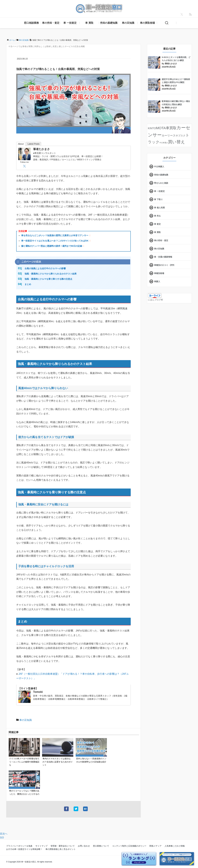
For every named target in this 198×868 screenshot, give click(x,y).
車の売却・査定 (51, 23)
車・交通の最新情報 (163, 257)
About (21, 144)
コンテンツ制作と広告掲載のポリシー (129, 846)
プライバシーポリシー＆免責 (19, 846)
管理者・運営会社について (63, 846)
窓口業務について (101, 846)
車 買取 (89, 23)
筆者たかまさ (41, 149)
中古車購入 (159, 167)
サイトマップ (41, 846)
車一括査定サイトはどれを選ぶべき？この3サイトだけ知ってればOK (55, 241)
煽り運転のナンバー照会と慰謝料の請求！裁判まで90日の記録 (52, 246)
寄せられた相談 (161, 183)
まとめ (28, 284)
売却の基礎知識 (109, 23)
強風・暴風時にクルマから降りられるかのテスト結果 (51, 274)
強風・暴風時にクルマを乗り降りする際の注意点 (48, 279)
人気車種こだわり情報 (175, 846)
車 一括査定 (70, 23)
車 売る (157, 216)
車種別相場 (159, 273)
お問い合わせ (84, 846)
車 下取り (158, 199)
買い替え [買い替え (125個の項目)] (176, 142)
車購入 (157, 282)
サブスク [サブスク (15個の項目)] (181, 136)
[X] (182, 14)
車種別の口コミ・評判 (164, 265)
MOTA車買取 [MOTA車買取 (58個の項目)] (166, 128)
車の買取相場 (147, 23)
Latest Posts (33, 144)
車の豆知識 (128, 23)
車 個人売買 (159, 208)
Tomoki (38, 692)
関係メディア (155, 846)
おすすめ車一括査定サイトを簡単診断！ (24, 849)
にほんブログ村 (155, 300)
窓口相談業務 (31, 23)
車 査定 (157, 224)
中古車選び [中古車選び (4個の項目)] (164, 143)
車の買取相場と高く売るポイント (61, 849)
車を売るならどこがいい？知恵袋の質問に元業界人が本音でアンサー (55, 235)
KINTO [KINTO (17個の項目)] (152, 128)
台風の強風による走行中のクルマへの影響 (45, 268)
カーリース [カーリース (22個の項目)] (169, 136)
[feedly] (190, 14)
